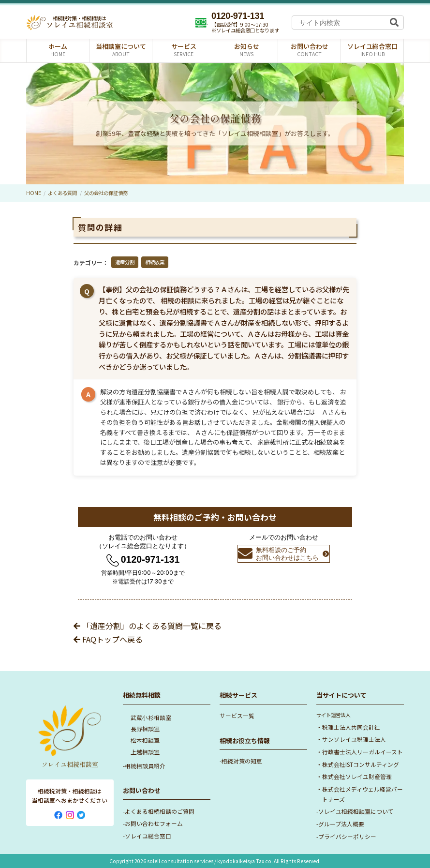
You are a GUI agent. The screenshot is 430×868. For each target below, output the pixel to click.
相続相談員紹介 (145, 766)
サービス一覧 (237, 715)
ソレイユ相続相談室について (356, 811)
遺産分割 (125, 262)
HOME (34, 193)
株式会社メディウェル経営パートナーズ (363, 794)
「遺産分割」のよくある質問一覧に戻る (148, 626)
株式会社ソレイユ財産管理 (357, 776)
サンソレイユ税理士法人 (354, 739)
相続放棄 (155, 262)
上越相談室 (145, 752)
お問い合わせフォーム (154, 823)
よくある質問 (62, 193)
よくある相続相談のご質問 (160, 811)
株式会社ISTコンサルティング (361, 764)
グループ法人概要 (341, 824)
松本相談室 (145, 740)
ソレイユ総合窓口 (148, 836)
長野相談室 (145, 728)
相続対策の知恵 (242, 761)
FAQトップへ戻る (108, 639)
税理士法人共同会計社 (351, 727)
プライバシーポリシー (347, 836)
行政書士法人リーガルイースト (363, 752)
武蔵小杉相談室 (151, 717)
